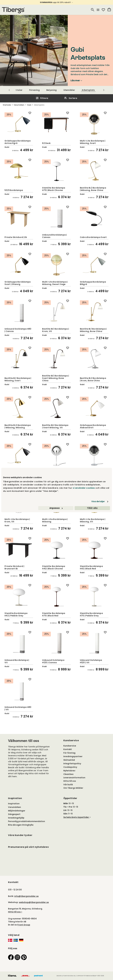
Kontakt (68, 749)
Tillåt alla (92, 508)
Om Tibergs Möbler (73, 788)
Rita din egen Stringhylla (21, 825)
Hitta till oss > (15, 912)
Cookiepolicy (70, 767)
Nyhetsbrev (69, 771)
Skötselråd (69, 760)
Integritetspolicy (72, 764)
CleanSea (68, 774)
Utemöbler (69, 90)
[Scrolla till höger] (104, 90)
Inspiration (14, 804)
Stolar (19, 90)
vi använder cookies (84, 488)
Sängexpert (14, 814)
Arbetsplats (88, 90)
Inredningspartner (73, 756)
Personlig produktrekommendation (27, 821)
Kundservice (70, 746)
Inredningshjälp (16, 818)
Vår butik (68, 785)
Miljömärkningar (17, 811)
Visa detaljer (98, 501)
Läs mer (76, 81)
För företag (69, 753)
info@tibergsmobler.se (26, 896)
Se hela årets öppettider (76, 817)
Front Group (24, 925)
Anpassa (56, 508)
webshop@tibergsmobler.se (34, 902)
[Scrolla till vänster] (9, 90)
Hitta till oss (70, 781)
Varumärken (14, 807)
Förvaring (34, 90)
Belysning (52, 90)
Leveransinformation (74, 778)
